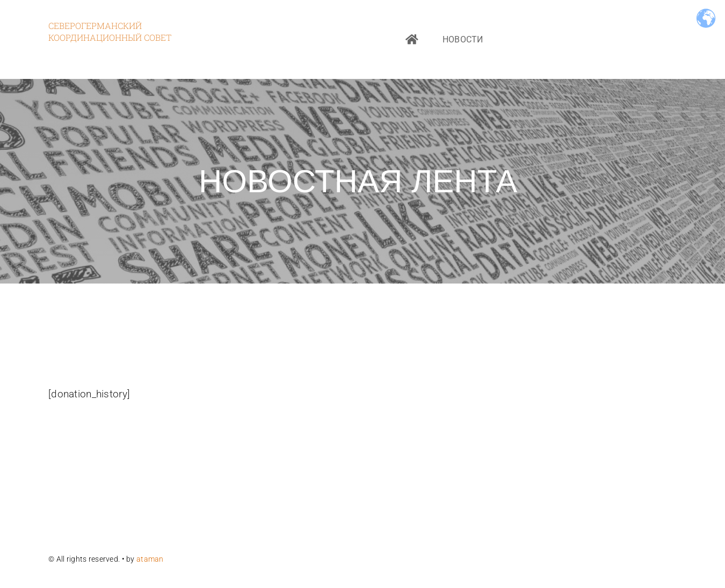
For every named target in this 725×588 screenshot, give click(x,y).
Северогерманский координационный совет (110, 31)
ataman (151, 559)
